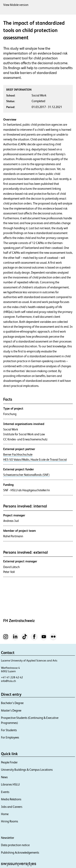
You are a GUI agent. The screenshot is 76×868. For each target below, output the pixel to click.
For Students (9, 730)
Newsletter (8, 838)
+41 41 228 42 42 (12, 677)
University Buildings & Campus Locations (27, 770)
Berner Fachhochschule (18, 455)
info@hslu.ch (9, 681)
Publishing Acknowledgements (20, 852)
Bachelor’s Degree (12, 703)
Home (5, 814)
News (4, 777)
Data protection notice (15, 845)
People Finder (9, 762)
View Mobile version (16, 5)
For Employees (10, 737)
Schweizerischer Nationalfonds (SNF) (26, 475)
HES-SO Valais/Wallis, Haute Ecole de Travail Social (35, 460)
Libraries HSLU (10, 784)
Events (5, 792)
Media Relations (11, 799)
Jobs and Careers (12, 807)
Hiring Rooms (10, 821)
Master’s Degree (11, 710)
